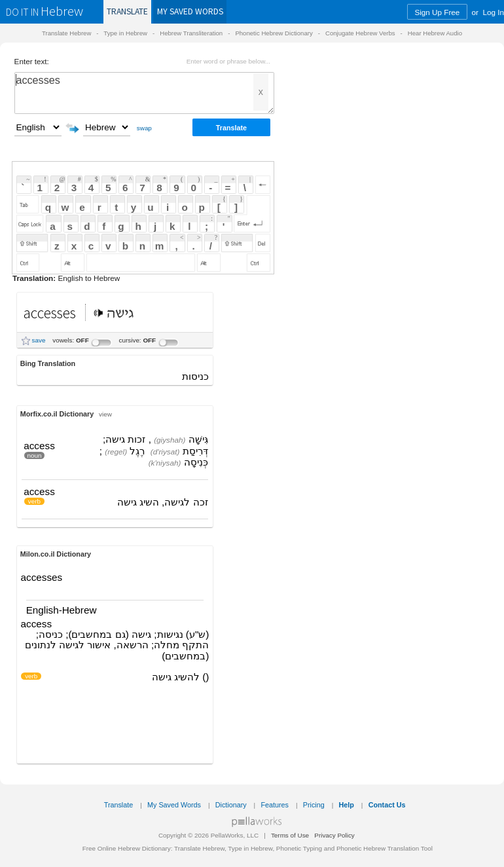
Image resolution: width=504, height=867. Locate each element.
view (105, 414)
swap (144, 128)
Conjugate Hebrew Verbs (360, 33)
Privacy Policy (334, 835)
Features (275, 805)
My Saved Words (174, 805)
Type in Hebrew (125, 33)
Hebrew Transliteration (191, 33)
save (39, 340)
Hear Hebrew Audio (435, 33)
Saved (190, 11)
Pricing (314, 805)
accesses (144, 93)
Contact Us (387, 805)
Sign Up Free (437, 12)
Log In (494, 12)
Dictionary (231, 805)
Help (347, 805)
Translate (127, 11)
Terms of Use (290, 835)
